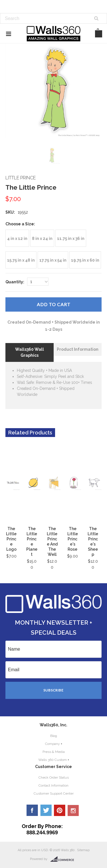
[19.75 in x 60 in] (85, 260)
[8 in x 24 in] (42, 238)
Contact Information (53, 785)
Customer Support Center (54, 793)
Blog (54, 736)
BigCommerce (64, 859)
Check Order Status (54, 777)
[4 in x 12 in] (17, 238)
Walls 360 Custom (53, 760)
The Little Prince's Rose (73, 539)
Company (53, 744)
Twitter (46, 810)
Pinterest (60, 810)
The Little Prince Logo (11, 539)
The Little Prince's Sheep (93, 542)
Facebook (32, 810)
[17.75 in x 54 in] (53, 260)
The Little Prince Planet (32, 542)
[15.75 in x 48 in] (21, 260)
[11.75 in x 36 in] (71, 238)
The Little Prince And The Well (52, 542)
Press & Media (54, 752)
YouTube (73, 810)
